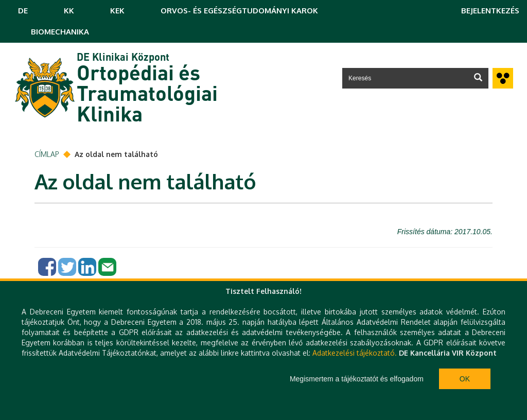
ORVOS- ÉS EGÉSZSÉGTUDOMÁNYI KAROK (239, 11)
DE (23, 11)
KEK (117, 11)
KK (69, 11)
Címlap (47, 154)
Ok (465, 379)
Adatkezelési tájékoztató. (355, 353)
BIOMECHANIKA (60, 32)
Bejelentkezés (490, 11)
